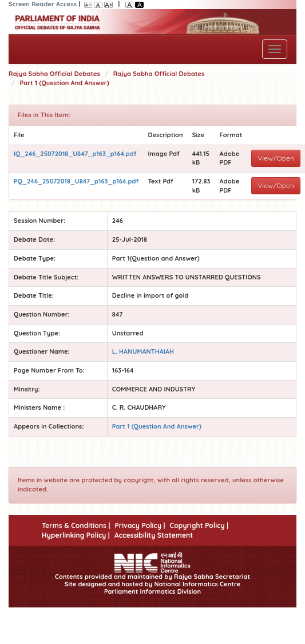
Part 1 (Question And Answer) (65, 83)
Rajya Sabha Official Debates (54, 74)
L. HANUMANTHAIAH (143, 351)
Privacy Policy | (140, 525)
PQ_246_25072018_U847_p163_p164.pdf (76, 181)
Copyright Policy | (199, 525)
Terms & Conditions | (76, 525)
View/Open (276, 158)
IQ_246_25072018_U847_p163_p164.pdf (75, 154)
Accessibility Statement (154, 535)
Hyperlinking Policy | (76, 535)
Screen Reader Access (43, 4)
